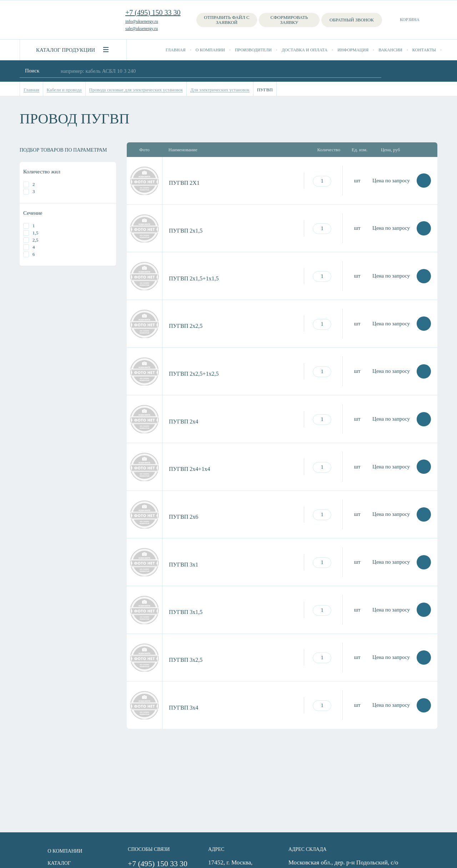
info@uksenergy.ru (142, 21)
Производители (253, 50)
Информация (353, 50)
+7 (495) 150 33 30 (153, 12)
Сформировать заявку (289, 20)
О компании (210, 50)
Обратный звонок (352, 20)
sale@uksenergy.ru (142, 29)
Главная (176, 50)
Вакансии (390, 50)
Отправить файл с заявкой (227, 20)
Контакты (424, 50)
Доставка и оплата (305, 50)
